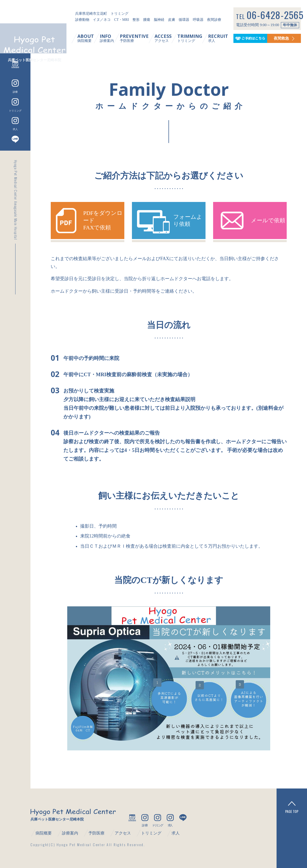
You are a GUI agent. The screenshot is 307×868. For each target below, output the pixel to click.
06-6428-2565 (277, 16)
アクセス (168, 38)
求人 (223, 38)
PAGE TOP (292, 807)
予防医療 (139, 38)
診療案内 (111, 38)
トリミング (194, 38)
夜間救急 (289, 38)
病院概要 (90, 38)
